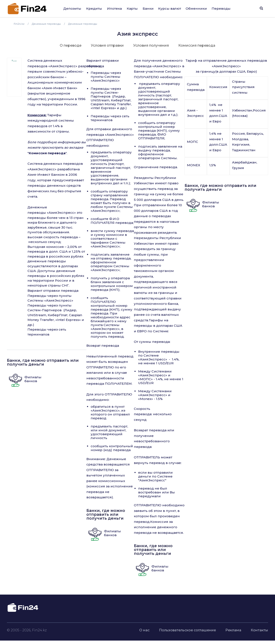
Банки (148, 8)
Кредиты (94, 8)
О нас (144, 630)
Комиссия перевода (197, 45)
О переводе (71, 45)
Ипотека (114, 8)
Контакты (259, 630)
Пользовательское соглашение (187, 630)
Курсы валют (170, 8)
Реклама (233, 630)
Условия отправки (107, 45)
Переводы (221, 8)
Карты (132, 8)
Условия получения (151, 45)
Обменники (196, 8)
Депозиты (72, 8)
